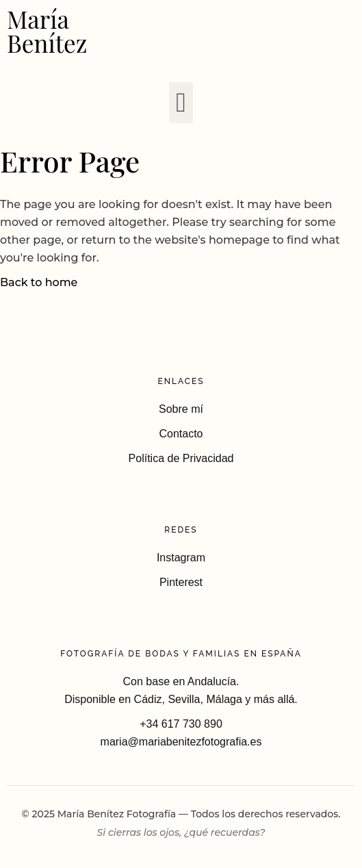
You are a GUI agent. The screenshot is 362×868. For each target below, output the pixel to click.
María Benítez (47, 31)
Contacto (181, 434)
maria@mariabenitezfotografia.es (181, 742)
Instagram (181, 558)
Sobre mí (181, 409)
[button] (181, 103)
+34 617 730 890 (181, 724)
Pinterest (181, 582)
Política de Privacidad (181, 458)
